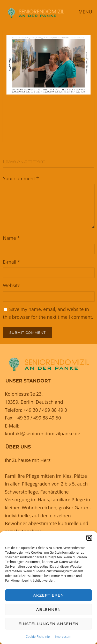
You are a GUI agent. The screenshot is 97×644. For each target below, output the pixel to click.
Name (11, 238)
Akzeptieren (49, 595)
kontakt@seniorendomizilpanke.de (43, 433)
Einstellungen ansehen (48, 624)
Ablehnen (49, 609)
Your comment (21, 178)
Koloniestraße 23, (24, 394)
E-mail (11, 262)
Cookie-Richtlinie (38, 637)
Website (12, 285)
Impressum (63, 637)
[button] (89, 538)
